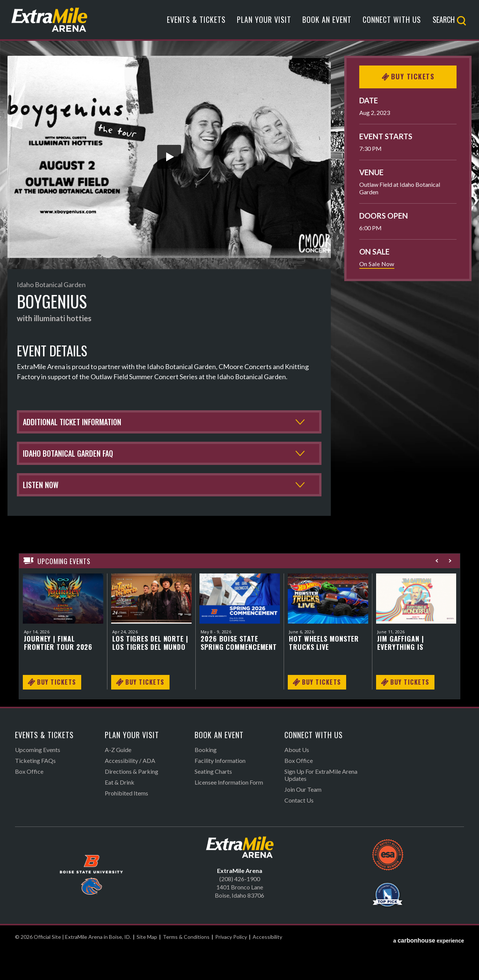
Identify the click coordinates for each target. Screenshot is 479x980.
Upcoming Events (38, 781)
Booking (206, 781)
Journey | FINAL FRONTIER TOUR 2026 (58, 674)
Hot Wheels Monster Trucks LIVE (324, 674)
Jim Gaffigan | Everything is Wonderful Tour (405, 674)
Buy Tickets (408, 76)
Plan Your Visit (264, 24)
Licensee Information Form (229, 814)
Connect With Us (392, 24)
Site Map (147, 968)
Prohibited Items (126, 824)
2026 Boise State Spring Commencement (239, 674)
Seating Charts (213, 803)
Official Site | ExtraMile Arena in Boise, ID (50, 23)
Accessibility (267, 968)
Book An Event (327, 24)
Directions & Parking (132, 803)
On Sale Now (377, 264)
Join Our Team (303, 821)
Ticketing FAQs (35, 792)
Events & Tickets (196, 24)
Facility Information (220, 792)
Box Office (29, 803)
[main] (239, 397)
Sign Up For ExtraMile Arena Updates (321, 806)
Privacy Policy (231, 968)
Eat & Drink (120, 814)
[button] (169, 157)
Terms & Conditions (186, 968)
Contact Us (299, 832)
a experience (429, 968)
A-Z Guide (118, 781)
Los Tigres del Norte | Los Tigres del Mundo (150, 674)
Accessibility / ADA (130, 792)
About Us (297, 781)
